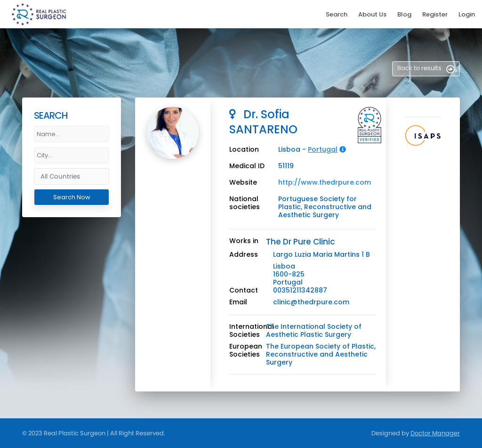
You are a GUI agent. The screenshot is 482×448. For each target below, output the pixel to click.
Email (238, 302)
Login (467, 14)
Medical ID (247, 166)
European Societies (246, 350)
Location (244, 150)
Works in (244, 241)
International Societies (252, 331)
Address (244, 255)
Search (337, 14)
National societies (245, 203)
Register (435, 14)
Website (243, 183)
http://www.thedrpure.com (325, 182)
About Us (372, 14)
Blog (404, 14)
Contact (244, 290)
